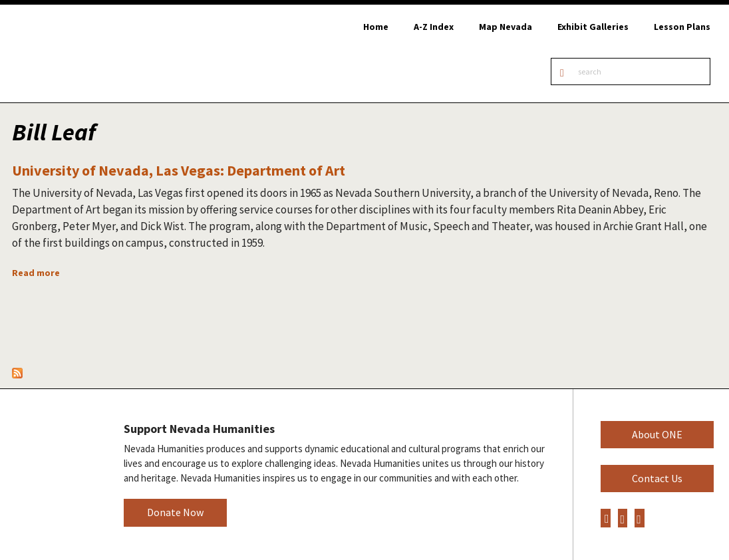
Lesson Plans (682, 27)
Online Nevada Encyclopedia (79, 54)
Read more (36, 273)
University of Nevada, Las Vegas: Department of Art (179, 170)
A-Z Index (434, 27)
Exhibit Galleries (593, 27)
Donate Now (175, 512)
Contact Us (657, 478)
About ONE (657, 434)
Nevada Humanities (52, 474)
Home (376, 27)
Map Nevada (506, 27)
